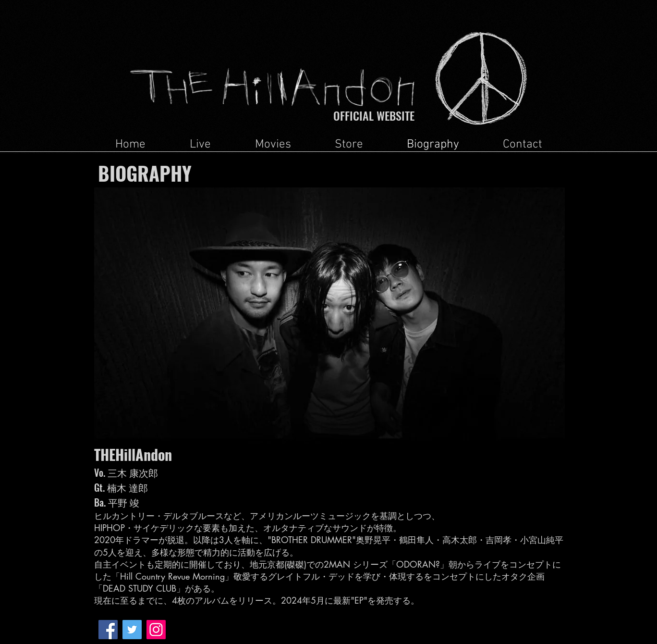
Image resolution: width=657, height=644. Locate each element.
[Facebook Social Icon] (108, 630)
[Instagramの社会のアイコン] (156, 630)
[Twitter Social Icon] (132, 630)
